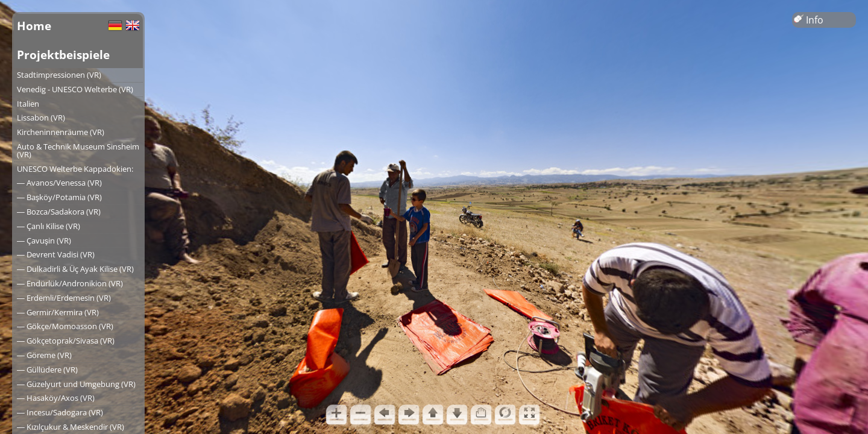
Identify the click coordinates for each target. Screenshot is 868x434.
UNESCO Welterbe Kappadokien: (75, 169)
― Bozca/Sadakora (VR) (59, 212)
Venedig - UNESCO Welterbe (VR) (75, 89)
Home (34, 26)
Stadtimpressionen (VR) (59, 75)
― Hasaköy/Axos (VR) (56, 398)
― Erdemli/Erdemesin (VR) (64, 298)
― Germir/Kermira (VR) (58, 312)
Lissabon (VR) (41, 118)
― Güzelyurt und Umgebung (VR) (76, 384)
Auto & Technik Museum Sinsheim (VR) (78, 150)
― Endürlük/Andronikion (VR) (70, 283)
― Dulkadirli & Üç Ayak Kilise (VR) (75, 269)
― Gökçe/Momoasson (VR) (65, 326)
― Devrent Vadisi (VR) (56, 254)
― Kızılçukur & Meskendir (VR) (71, 427)
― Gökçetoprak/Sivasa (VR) (66, 341)
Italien (28, 104)
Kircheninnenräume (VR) (61, 132)
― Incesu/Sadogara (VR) (60, 412)
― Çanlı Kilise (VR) (49, 226)
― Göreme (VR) (44, 355)
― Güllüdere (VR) (47, 370)
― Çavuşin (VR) (44, 241)
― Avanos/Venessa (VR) (59, 183)
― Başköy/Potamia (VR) (59, 197)
